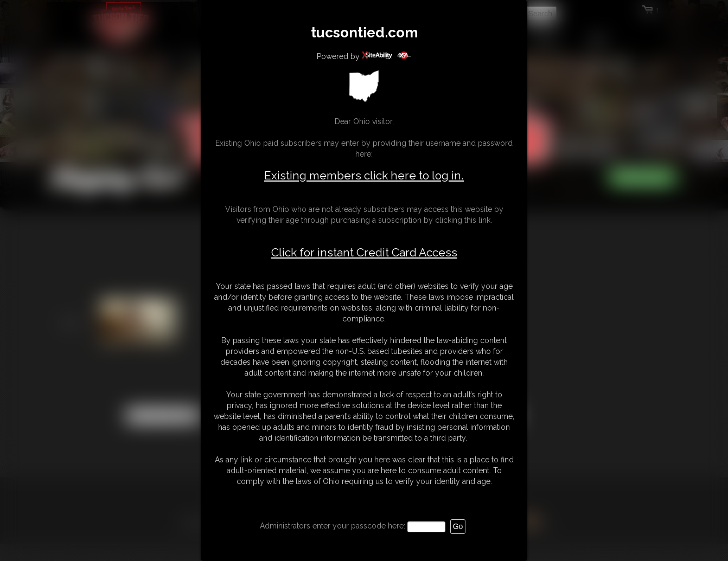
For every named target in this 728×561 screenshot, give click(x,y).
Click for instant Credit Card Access (364, 253)
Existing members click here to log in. (364, 175)
